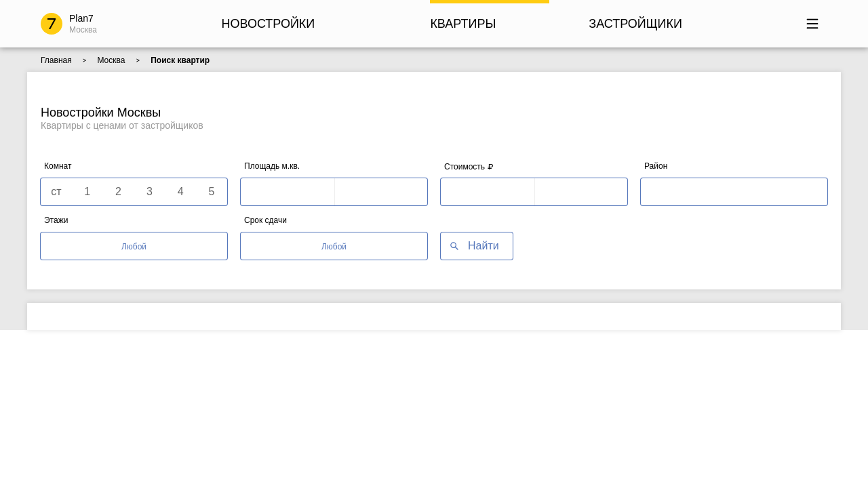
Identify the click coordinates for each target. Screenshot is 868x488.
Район (656, 166)
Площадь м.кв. (272, 166)
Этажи (56, 220)
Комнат (58, 166)
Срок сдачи (265, 220)
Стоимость (469, 166)
